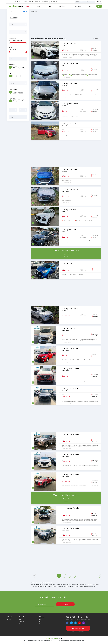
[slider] (10, 43)
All (10, 67)
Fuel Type (12, 98)
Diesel (14, 101)
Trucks (49, 6)
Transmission (13, 90)
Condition (12, 65)
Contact (38, 2)
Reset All (25, 11)
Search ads (54, 2)
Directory (45, 2)
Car (10, 76)
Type (10, 73)
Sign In (99, 2)
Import (23, 67)
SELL (99, 6)
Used (18, 67)
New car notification (78, 628)
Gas (23, 101)
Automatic (21, 92)
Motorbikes (22, 622)
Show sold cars (13, 17)
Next (99, 576)
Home (32, 11)
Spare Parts (62, 6)
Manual (15, 92)
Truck (19, 76)
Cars (27, 6)
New (14, 67)
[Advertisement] (18, 148)
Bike (14, 76)
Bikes (38, 6)
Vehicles (36, 11)
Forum (31, 2)
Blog (25, 2)
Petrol (19, 101)
